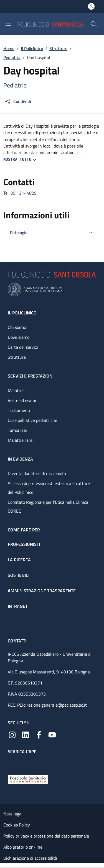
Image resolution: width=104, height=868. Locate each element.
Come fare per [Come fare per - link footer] (24, 530)
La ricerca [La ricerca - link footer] (19, 560)
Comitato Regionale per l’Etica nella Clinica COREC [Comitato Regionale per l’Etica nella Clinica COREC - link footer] (48, 507)
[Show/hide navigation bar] (8, 24)
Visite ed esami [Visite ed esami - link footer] (22, 400)
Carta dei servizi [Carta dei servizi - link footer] (23, 347)
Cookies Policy (17, 825)
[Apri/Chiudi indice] (3, 866)
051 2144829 (24, 193)
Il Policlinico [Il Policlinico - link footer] (22, 313)
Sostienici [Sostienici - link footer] (19, 575)
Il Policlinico (32, 48)
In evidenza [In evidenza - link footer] (20, 459)
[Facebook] (39, 734)
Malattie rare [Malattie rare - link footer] (20, 440)
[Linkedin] (26, 734)
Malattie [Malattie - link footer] (16, 390)
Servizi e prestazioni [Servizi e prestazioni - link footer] (31, 376)
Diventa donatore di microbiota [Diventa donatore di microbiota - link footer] (37, 473)
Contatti (18, 641)
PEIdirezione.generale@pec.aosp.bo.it (52, 705)
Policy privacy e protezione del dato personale (46, 836)
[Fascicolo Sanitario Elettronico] (28, 779)
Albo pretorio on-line (23, 847)
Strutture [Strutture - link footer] (17, 357)
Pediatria (12, 57)
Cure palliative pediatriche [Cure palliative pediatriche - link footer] (32, 420)
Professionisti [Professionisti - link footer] (24, 544)
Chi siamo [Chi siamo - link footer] (17, 327)
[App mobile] (12, 763)
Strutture (58, 48)
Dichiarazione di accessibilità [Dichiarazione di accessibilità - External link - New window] (30, 858)
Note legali (13, 814)
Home (9, 48)
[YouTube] (52, 734)
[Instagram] (12, 734)
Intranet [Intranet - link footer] (18, 606)
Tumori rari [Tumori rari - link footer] (18, 430)
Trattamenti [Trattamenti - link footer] (19, 410)
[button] (94, 24)
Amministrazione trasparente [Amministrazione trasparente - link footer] (42, 591)
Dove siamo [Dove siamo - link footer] (19, 337)
